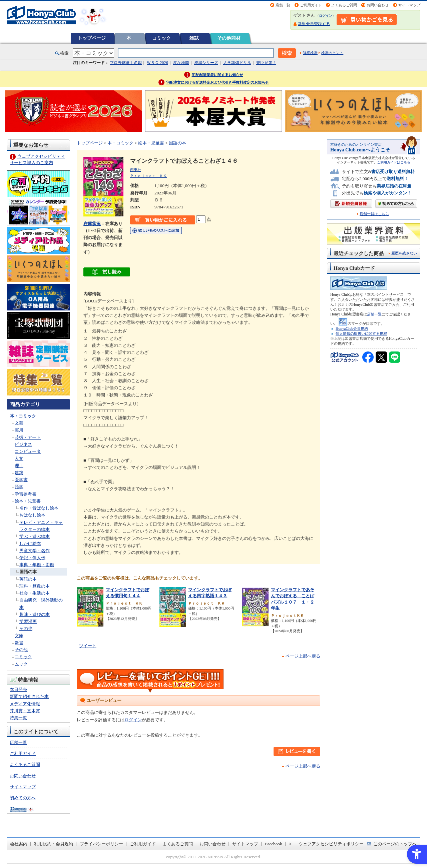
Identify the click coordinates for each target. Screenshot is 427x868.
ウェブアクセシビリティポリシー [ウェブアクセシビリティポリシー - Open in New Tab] (331, 844)
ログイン (326, 16)
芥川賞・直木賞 (25, 711)
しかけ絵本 (30, 543)
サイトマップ (409, 5)
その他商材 (229, 38)
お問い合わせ (378, 5)
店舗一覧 (283, 5)
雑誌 (194, 38)
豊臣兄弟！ (266, 63)
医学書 (21, 480)
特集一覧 (18, 718)
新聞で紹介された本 (29, 696)
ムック (21, 664)
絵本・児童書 (28, 501)
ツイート (88, 646)
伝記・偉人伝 (32, 558)
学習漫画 (28, 621)
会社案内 (19, 844)
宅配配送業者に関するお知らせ (218, 75)
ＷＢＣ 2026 (157, 63)
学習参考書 (26, 494)
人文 (19, 458)
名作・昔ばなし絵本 (39, 508)
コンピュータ (28, 451)
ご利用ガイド (311, 5)
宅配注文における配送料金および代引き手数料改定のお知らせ (218, 82)
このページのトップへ (395, 844)
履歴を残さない (404, 253)
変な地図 (181, 63)
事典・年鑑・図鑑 (37, 565)
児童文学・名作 (35, 551)
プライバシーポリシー (101, 844)
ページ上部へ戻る (303, 656)
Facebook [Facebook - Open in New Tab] (274, 844)
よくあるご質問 (344, 5)
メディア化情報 (25, 704)
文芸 (19, 423)
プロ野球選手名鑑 (126, 63)
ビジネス (23, 444)
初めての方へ (23, 798)
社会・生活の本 (35, 593)
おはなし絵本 (32, 515)
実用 (19, 430)
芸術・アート (28, 437)
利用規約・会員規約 (54, 844)
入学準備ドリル (237, 63)
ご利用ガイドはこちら (394, 162)
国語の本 (28, 572)
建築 (19, 473)
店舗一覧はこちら (374, 214)
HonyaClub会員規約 (352, 328)
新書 (19, 643)
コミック (161, 38)
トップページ (92, 38)
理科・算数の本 (35, 586)
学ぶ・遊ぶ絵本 (35, 536)
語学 (19, 487)
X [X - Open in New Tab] (291, 844)
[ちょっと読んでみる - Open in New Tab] (107, 273)
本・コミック (23, 416)
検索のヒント (332, 53)
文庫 (19, 636)
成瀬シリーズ (206, 63)
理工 (19, 466)
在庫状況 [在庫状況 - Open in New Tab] (92, 224)
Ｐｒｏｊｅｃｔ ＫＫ (148, 176)
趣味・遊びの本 (35, 614)
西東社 (136, 170)
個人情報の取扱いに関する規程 (361, 333)
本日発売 (18, 689)
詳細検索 (310, 53)
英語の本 (28, 579)
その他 (26, 628)
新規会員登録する (314, 24)
